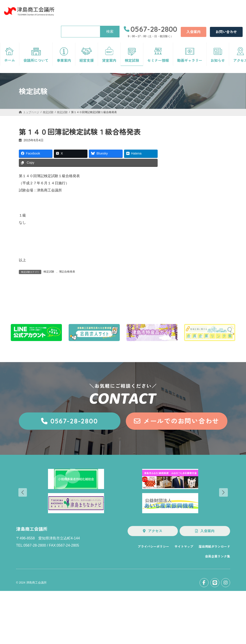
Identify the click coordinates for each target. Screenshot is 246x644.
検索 (110, 31)
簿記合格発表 (67, 272)
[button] (194, 32)
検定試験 (49, 272)
